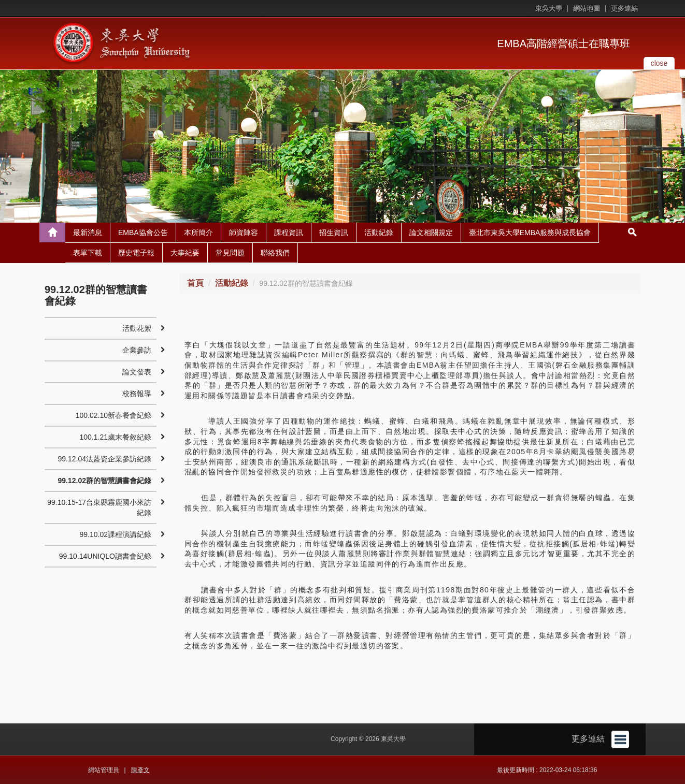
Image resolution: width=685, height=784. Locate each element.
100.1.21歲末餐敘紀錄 (115, 437)
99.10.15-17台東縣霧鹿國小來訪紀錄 (99, 507)
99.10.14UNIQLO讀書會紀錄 (105, 556)
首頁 (195, 283)
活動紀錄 (379, 233)
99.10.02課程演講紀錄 (115, 534)
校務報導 (137, 394)
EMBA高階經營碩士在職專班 (563, 43)
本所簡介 (198, 233)
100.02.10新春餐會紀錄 (113, 415)
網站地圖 (587, 9)
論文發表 (137, 372)
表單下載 (88, 253)
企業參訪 (137, 350)
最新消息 (88, 233)
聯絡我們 (275, 253)
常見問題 (230, 253)
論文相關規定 (431, 233)
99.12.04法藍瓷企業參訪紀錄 (104, 459)
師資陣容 (244, 233)
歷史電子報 (136, 253)
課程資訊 (289, 233)
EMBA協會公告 (143, 233)
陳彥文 (140, 770)
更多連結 (624, 9)
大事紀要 (185, 253)
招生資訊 (334, 233)
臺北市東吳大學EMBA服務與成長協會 (530, 233)
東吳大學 (549, 9)
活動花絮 (137, 328)
